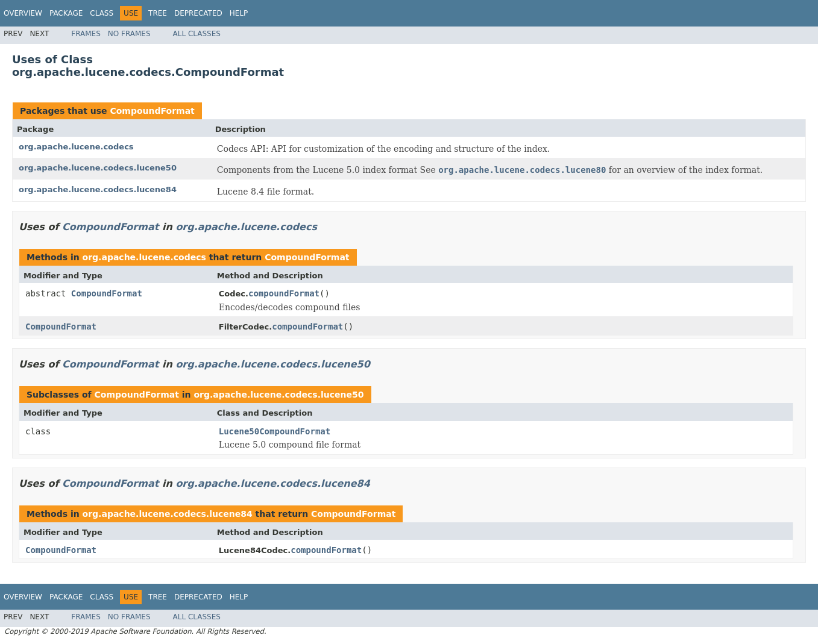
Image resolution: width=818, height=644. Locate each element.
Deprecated (198, 13)
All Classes (197, 34)
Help (239, 13)
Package (66, 13)
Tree (158, 13)
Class (102, 13)
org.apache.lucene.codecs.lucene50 (98, 168)
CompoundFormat (152, 111)
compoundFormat (284, 293)
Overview (23, 13)
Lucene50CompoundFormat (275, 431)
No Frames (129, 34)
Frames (86, 34)
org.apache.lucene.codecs (76, 147)
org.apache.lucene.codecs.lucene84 (98, 189)
